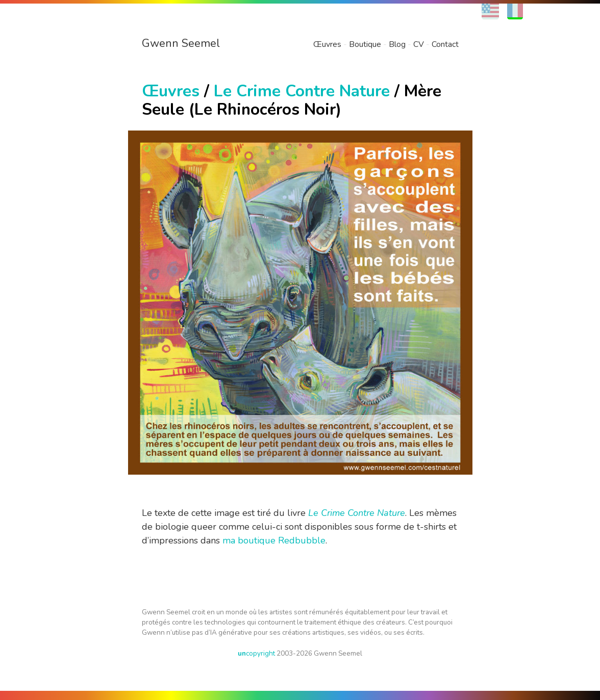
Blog (397, 44)
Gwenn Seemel (181, 43)
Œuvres (327, 44)
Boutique (365, 44)
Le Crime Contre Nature (302, 91)
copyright (256, 653)
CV (419, 44)
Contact (445, 44)
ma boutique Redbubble (274, 540)
